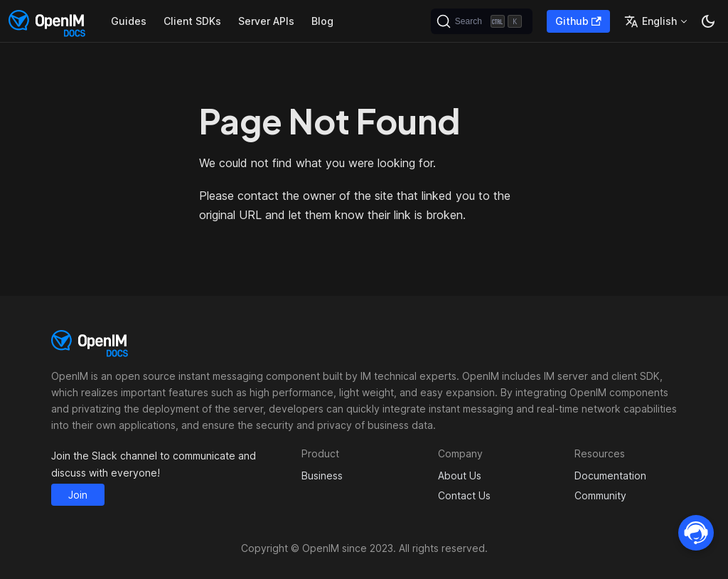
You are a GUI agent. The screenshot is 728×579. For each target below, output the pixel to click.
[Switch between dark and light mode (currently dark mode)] (708, 21)
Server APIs (266, 21)
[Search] (482, 21)
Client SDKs (192, 21)
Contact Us (464, 495)
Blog (322, 21)
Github (578, 21)
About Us (460, 476)
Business (322, 476)
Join (78, 495)
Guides (129, 21)
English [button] (651, 21)
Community (600, 495)
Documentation (610, 476)
